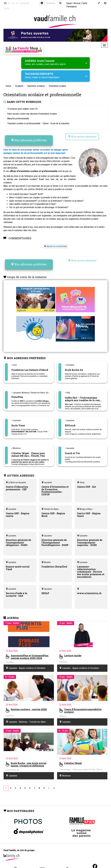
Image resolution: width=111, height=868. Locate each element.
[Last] (54, 788)
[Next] (49, 788)
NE (13, 3)
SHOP (7, 9)
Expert (69, 3)
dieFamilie (25, 3)
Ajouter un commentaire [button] (55, 246)
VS (17, 3)
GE (9, 3)
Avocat (77, 3)
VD (5, 3)
